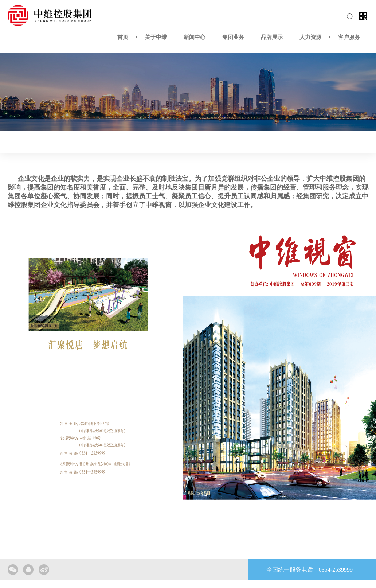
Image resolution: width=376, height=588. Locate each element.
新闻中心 (195, 37)
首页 (123, 37)
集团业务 (233, 37)
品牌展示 (272, 37)
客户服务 (349, 37)
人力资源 (310, 37)
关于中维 (156, 37)
